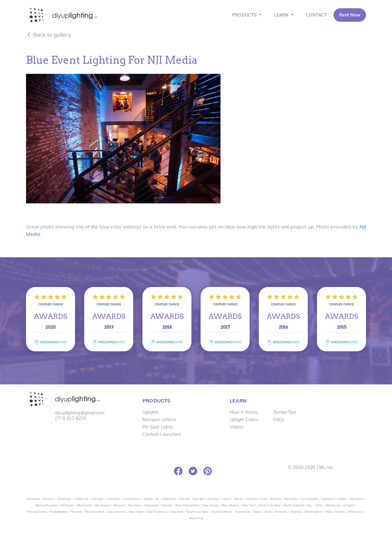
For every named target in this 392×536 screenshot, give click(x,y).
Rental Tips (285, 412)
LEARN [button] (282, 15)
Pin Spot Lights (158, 427)
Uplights (151, 412)
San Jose (177, 512)
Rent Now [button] (350, 15)
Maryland (357, 499)
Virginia (296, 512)
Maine (342, 499)
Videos (237, 427)
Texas (257, 512)
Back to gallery (49, 35)
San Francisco (157, 512)
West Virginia (335, 512)
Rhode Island (94, 512)
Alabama (33, 499)
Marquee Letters (159, 420)
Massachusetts (47, 505)
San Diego (136, 512)
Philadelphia (58, 512)
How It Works (244, 412)
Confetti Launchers (162, 434)
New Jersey (210, 505)
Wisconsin (356, 512)
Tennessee (242, 512)
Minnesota (85, 505)
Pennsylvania (37, 512)
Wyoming (196, 518)
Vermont (281, 512)
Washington (313, 512)
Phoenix (76, 512)
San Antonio (116, 512)
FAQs (279, 420)
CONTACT (316, 15)
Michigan (67, 505)
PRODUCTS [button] (245, 15)
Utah (268, 512)
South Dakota (222, 512)
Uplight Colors (244, 420)
